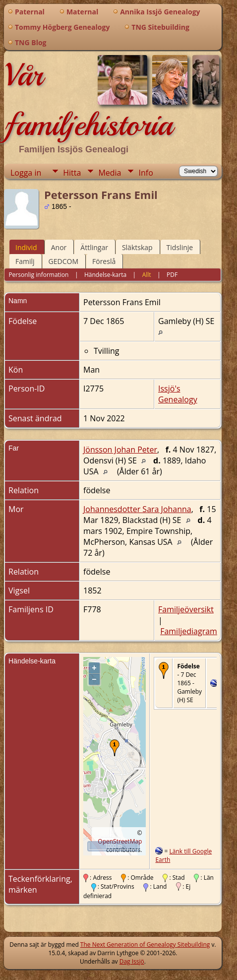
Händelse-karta (105, 275)
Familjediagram (189, 631)
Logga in (26, 173)
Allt (147, 275)
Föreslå (104, 261)
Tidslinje (180, 247)
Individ (26, 247)
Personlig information (38, 275)
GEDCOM (63, 261)
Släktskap (137, 247)
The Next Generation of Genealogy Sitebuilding (145, 945)
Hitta (72, 173)
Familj (25, 261)
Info (146, 173)
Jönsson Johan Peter (120, 450)
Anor (59, 247)
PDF (172, 275)
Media (110, 173)
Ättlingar (94, 247)
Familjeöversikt (186, 609)
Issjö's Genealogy (178, 394)
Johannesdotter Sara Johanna (137, 509)
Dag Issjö (132, 961)
